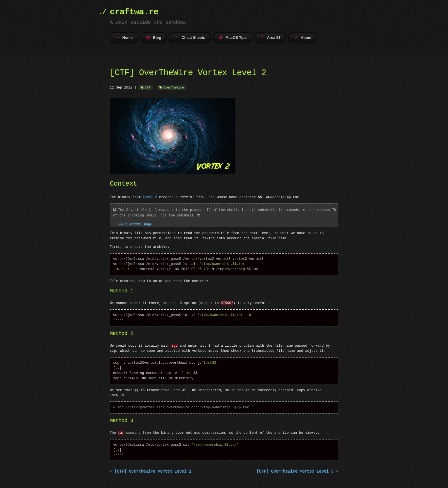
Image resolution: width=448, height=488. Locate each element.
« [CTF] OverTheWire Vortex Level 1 (151, 475)
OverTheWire (174, 88)
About (303, 37)
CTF (148, 88)
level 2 (150, 197)
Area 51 (270, 37)
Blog (154, 37)
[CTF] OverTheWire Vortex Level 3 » (297, 475)
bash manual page (136, 223)
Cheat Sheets (190, 37)
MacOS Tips (233, 37)
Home (124, 37)
